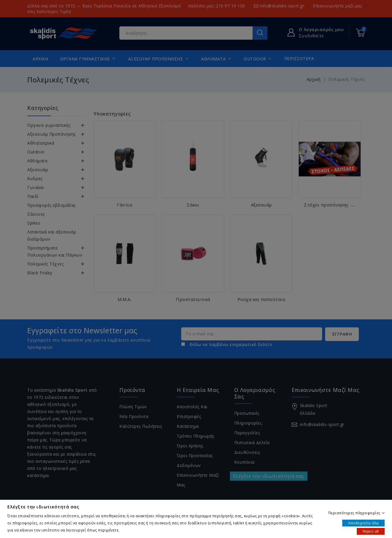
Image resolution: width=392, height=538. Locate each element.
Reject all (371, 531)
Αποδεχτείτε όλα (363, 523)
